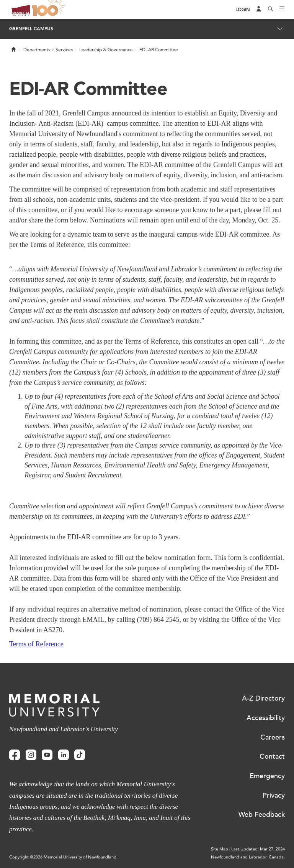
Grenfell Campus (31, 29)
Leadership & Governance (106, 50)
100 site (50, 10)
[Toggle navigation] (282, 10)
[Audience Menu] (259, 10)
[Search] (271, 10)
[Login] (243, 10)
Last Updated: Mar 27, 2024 (258, 849)
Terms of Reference (36, 644)
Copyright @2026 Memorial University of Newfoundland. (63, 857)
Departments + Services (48, 50)
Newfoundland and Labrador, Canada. (248, 857)
